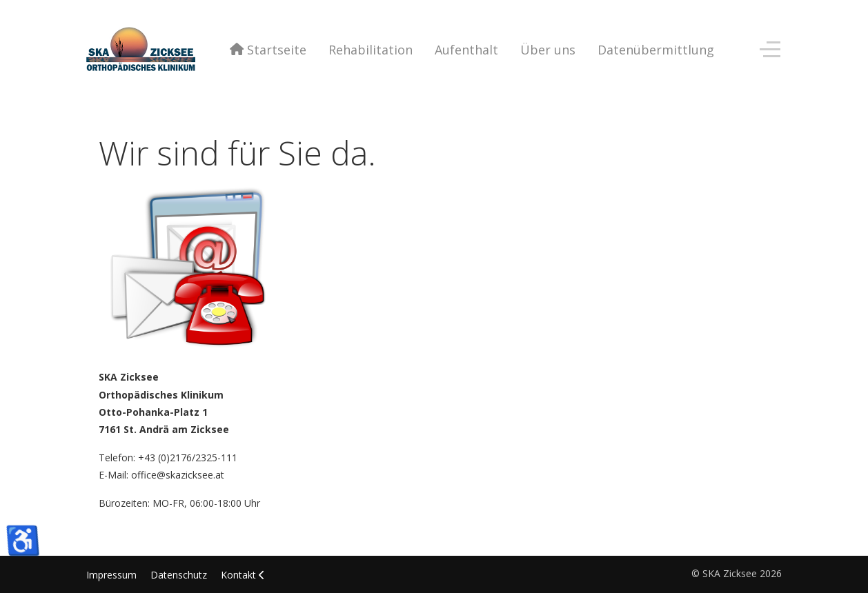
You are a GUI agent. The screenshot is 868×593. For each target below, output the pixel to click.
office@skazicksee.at (178, 475)
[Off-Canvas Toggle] (770, 50)
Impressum (111, 575)
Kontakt (238, 575)
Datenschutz (179, 575)
